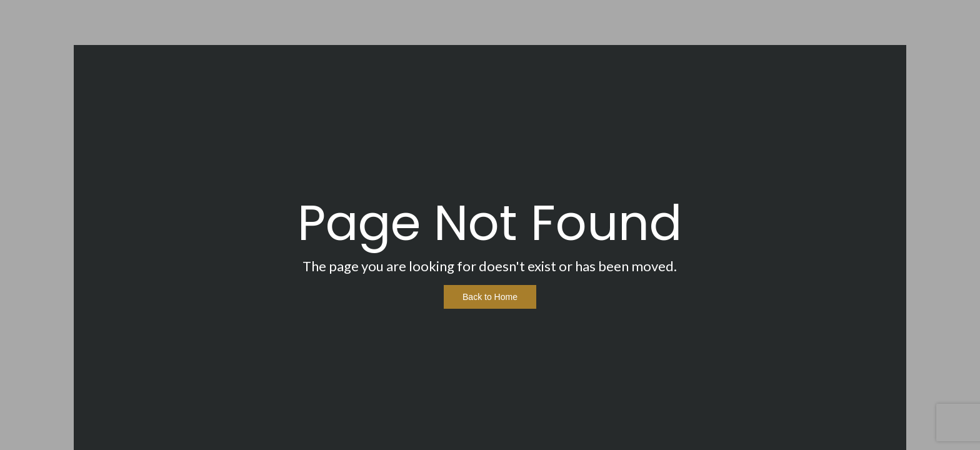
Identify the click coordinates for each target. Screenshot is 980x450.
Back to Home (490, 297)
